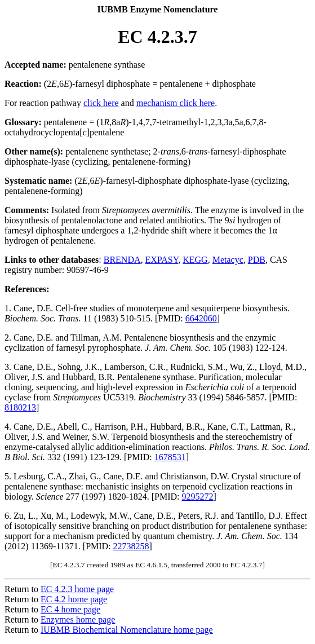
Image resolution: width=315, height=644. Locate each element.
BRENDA (122, 260)
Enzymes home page (78, 619)
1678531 (170, 457)
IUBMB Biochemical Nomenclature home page (127, 630)
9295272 (197, 497)
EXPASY (162, 260)
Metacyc (228, 260)
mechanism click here (176, 103)
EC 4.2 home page (74, 599)
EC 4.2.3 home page (77, 589)
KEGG (195, 260)
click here (101, 103)
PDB (257, 260)
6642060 (201, 318)
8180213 (20, 407)
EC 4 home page (70, 609)
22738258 (131, 546)
